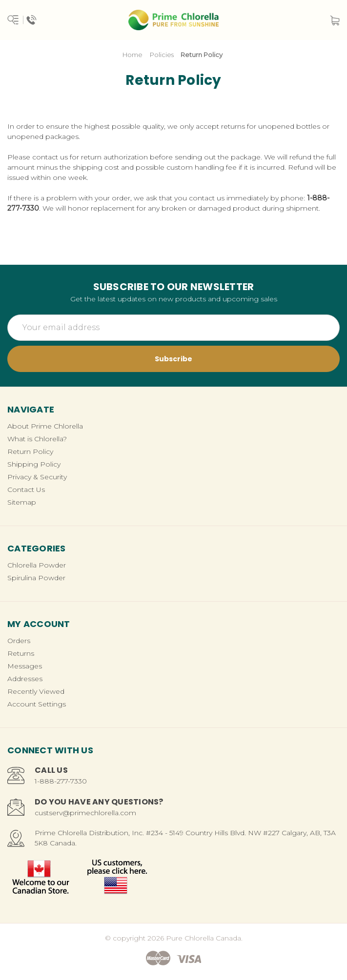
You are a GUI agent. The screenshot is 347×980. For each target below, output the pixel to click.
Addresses (25, 679)
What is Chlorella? (37, 439)
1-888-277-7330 (61, 781)
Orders (19, 641)
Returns (21, 653)
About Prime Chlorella (45, 426)
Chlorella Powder (37, 565)
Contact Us (26, 490)
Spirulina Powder (36, 578)
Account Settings (37, 704)
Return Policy (30, 451)
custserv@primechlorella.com (85, 813)
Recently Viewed (36, 691)
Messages (25, 666)
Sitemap (22, 502)
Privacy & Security (37, 477)
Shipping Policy (34, 464)
